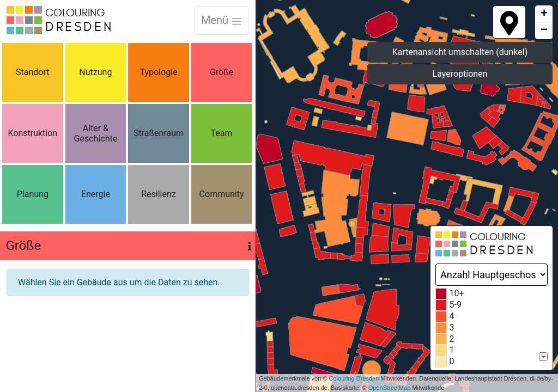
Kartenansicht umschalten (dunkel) (460, 52)
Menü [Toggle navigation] (222, 20)
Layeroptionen (460, 74)
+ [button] (544, 14)
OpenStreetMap (390, 388)
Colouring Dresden (354, 378)
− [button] (544, 30)
